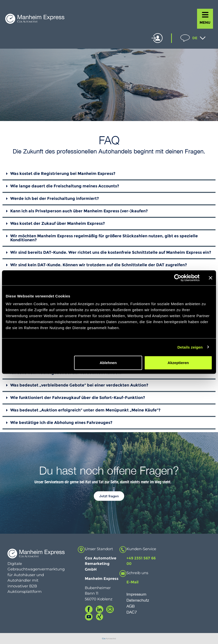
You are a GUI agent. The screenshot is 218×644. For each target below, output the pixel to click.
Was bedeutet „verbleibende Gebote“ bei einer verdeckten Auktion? (79, 385)
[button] (109, 174)
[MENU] (205, 15)
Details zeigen (190, 347)
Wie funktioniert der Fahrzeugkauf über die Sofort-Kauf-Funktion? (78, 398)
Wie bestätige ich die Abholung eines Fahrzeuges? (61, 423)
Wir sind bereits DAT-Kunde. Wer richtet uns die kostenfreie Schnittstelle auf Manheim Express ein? (111, 252)
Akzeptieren (178, 363)
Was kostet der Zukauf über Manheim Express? (57, 223)
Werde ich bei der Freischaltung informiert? (54, 198)
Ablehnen (108, 363)
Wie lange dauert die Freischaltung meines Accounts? (65, 186)
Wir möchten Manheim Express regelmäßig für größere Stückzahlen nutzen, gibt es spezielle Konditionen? (104, 238)
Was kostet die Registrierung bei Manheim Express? (63, 174)
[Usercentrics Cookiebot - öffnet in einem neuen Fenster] (178, 278)
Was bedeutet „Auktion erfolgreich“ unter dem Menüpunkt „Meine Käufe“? (85, 410)
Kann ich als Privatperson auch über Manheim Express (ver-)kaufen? (79, 211)
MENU (205, 22)
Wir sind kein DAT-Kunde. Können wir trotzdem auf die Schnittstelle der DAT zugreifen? (99, 265)
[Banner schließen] (211, 278)
